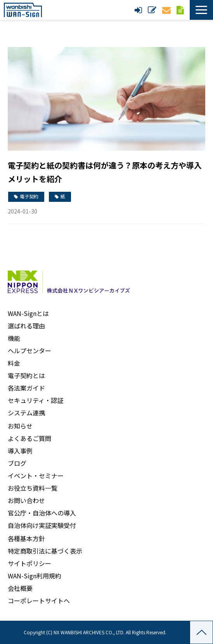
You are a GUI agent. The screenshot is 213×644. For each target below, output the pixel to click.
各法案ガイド (26, 388)
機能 (14, 338)
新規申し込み (153, 10)
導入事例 (20, 451)
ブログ (17, 463)
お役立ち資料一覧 (33, 488)
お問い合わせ (167, 10)
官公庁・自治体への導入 (42, 513)
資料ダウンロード (181, 10)
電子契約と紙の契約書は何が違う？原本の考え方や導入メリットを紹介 (105, 172)
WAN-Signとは (28, 313)
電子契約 (29, 196)
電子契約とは (26, 375)
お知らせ (20, 426)
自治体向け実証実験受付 (42, 525)
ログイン (139, 10)
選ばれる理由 (26, 326)
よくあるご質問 (29, 438)
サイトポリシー (29, 563)
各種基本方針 (26, 538)
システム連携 (26, 413)
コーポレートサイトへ (39, 601)
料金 (14, 363)
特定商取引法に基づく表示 (45, 551)
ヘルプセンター (29, 351)
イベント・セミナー (36, 476)
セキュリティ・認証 (35, 400)
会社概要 (20, 588)
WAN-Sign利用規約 (35, 576)
